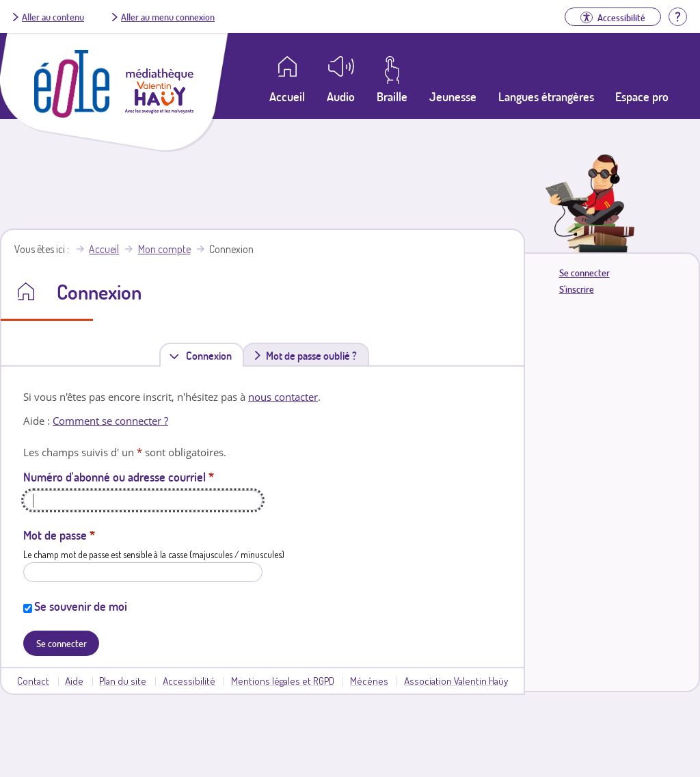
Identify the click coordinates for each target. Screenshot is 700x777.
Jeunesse (453, 96)
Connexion (212, 355)
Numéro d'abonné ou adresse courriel (119, 477)
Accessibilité (189, 681)
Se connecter (584, 273)
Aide (74, 681)
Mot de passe (59, 535)
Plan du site (123, 681)
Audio (341, 96)
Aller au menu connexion (168, 16)
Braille (392, 96)
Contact (33, 681)
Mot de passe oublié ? (311, 356)
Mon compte (164, 249)
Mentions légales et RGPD (283, 681)
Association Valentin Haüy (456, 681)
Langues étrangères (546, 96)
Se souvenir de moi (81, 606)
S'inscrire (577, 289)
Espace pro (642, 96)
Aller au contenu (53, 16)
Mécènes (369, 681)
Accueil (104, 249)
